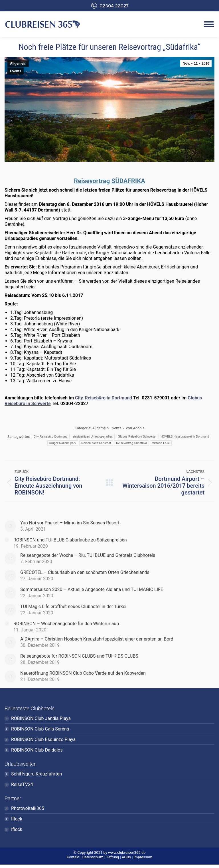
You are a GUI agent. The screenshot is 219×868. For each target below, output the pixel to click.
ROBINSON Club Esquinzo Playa (43, 739)
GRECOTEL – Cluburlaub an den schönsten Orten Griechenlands (85, 572)
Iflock (17, 819)
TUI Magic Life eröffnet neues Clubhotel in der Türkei (73, 607)
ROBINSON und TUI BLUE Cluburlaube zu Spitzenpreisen (70, 540)
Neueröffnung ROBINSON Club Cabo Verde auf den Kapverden (83, 673)
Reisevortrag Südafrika (131, 443)
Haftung (112, 857)
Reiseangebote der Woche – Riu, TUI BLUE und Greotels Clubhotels (88, 555)
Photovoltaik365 (28, 808)
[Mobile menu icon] (209, 24)
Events (16, 71)
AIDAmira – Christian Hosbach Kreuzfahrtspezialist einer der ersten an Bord (97, 639)
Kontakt (73, 857)
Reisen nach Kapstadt (96, 443)
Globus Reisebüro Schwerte (137, 437)
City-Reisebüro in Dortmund (104, 398)
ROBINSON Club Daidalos (37, 750)
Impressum (143, 857)
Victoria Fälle (161, 443)
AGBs (126, 857)
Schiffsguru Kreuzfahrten (36, 774)
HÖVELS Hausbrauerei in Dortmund (185, 437)
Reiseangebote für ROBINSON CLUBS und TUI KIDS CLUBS (79, 656)
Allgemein (18, 63)
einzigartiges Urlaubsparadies (93, 437)
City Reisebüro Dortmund (51, 437)
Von (135, 428)
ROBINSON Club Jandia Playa (41, 718)
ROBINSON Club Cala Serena (40, 729)
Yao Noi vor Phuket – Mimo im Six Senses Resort (70, 523)
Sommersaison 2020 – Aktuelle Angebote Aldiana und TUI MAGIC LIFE (92, 589)
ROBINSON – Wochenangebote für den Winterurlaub (66, 624)
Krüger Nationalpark (63, 443)
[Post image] (10, 526)
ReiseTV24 (22, 784)
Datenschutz (92, 857)
